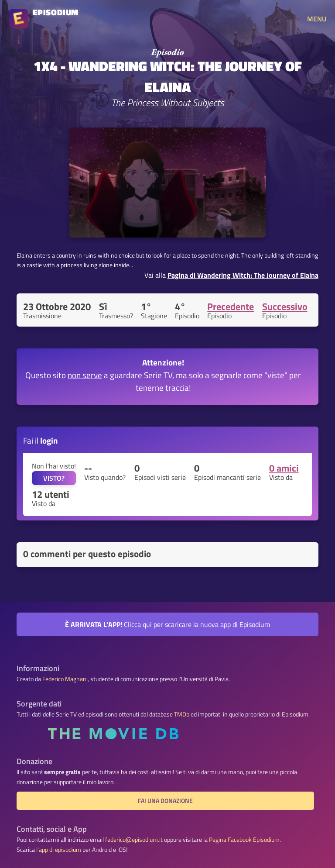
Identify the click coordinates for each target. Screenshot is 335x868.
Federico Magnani (65, 679)
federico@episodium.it (134, 840)
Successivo (285, 307)
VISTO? (54, 478)
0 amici (284, 468)
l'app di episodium (59, 850)
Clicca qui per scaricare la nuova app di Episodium (167, 624)
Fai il (41, 440)
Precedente (231, 307)
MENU (317, 19)
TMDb (182, 714)
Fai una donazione (165, 801)
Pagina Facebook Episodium (244, 840)
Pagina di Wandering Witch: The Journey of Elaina (243, 275)
